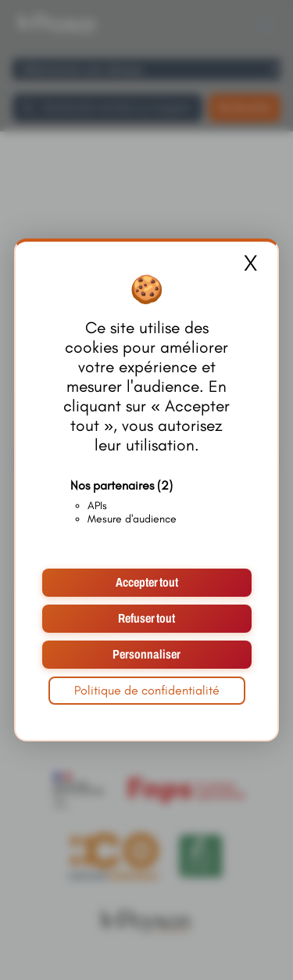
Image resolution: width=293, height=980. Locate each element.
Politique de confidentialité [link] (147, 690)
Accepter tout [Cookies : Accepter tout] (147, 582)
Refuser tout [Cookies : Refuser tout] (146, 618)
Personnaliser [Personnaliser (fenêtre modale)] (146, 654)
